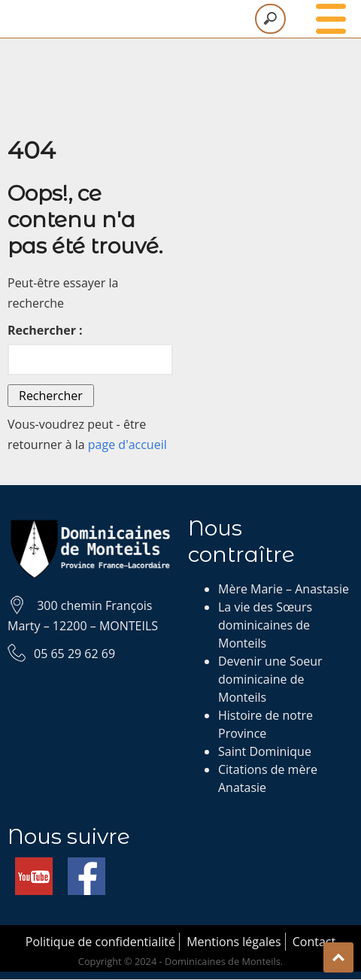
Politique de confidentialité (100, 942)
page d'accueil (127, 444)
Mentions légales (234, 942)
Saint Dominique (265, 751)
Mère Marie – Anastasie (284, 589)
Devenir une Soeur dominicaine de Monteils (270, 679)
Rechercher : (45, 330)
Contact (314, 942)
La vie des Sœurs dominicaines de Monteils (265, 625)
